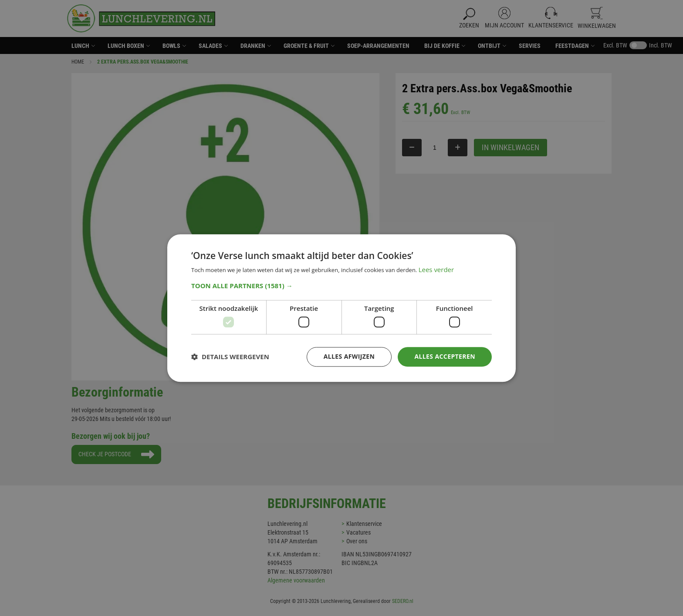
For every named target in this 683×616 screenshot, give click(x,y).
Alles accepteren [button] (445, 356)
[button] (341, 286)
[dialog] (341, 308)
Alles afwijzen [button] (349, 356)
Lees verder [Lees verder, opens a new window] (436, 269)
